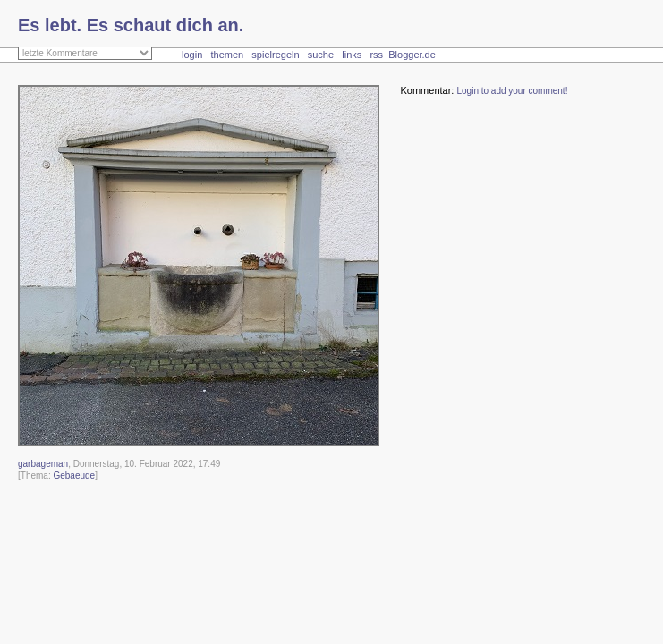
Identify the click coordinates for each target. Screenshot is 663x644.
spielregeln (275, 55)
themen (227, 55)
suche (321, 55)
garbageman (43, 464)
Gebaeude (74, 475)
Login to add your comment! (512, 91)
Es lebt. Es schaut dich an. (131, 25)
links (352, 55)
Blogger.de (421, 55)
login (192, 55)
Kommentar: (427, 90)
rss (376, 55)
